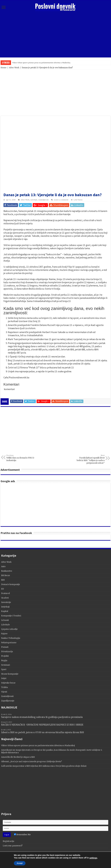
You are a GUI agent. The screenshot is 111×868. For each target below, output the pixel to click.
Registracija (8, 841)
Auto (3, 567)
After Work (14, 68)
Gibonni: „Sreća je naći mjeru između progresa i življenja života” (32, 762)
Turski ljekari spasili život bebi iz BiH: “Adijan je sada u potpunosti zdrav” (90, 459)
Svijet (4, 678)
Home (4, 68)
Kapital (5, 611)
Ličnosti (5, 620)
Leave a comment (61, 200)
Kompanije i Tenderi (11, 616)
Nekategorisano (9, 643)
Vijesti (4, 692)
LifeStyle (34, 200)
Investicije (6, 602)
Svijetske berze (8, 683)
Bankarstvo (7, 571)
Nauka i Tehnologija (11, 638)
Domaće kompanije (11, 584)
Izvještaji (5, 607)
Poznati (5, 647)
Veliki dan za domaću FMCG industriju (21, 458)
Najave (4, 634)
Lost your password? (13, 846)
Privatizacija (7, 652)
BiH (3, 580)
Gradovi (5, 598)
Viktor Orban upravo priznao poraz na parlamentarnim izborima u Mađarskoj (41, 63)
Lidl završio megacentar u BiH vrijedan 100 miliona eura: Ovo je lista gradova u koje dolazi (44, 766)
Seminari (6, 665)
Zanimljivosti (43, 200)
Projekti (5, 656)
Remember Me (22, 835)
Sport (4, 669)
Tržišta (4, 687)
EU (3, 589)
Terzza (63, 855)
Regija (4, 660)
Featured (5, 593)
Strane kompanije (10, 674)
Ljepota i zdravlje (9, 629)
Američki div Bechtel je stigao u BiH (18, 757)
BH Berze (6, 575)
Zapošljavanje (8, 701)
